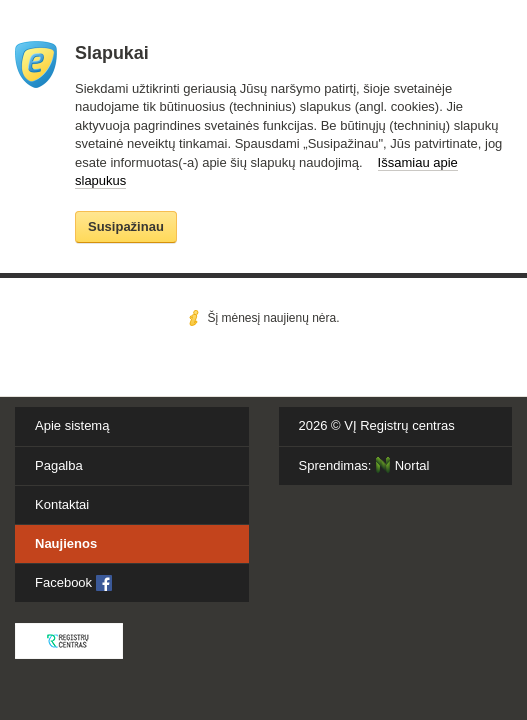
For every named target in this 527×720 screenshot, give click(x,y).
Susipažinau (126, 226)
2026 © (377, 425)
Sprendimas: (364, 465)
